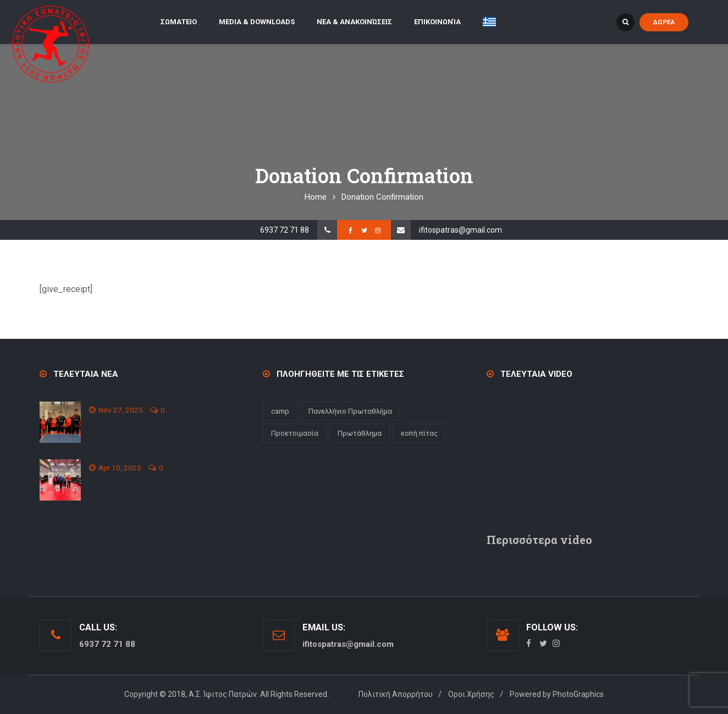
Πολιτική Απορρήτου (396, 694)
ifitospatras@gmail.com (460, 230)
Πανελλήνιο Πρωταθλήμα (350, 411)
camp (280, 411)
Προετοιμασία (295, 433)
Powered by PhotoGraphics (557, 694)
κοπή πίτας (419, 433)
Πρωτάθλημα (360, 433)
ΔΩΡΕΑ (664, 22)
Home (316, 197)
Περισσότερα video (539, 540)
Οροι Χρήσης (471, 694)
